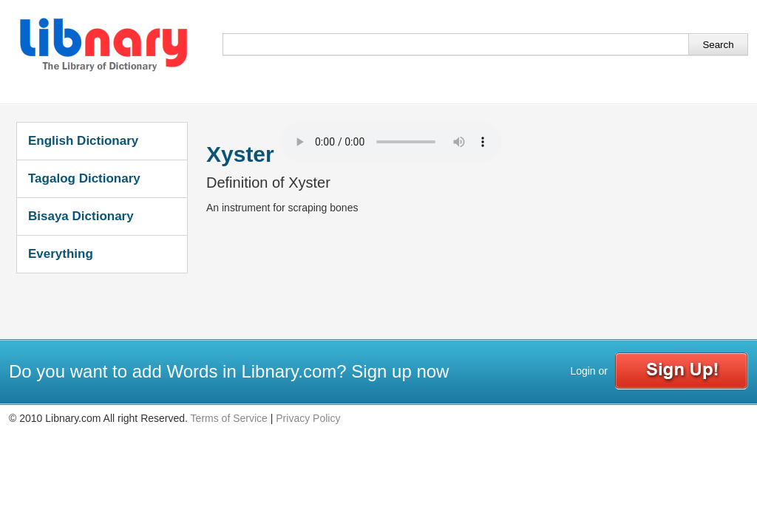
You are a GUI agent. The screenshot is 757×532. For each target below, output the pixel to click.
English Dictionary (83, 141)
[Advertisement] (475, 299)
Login (583, 371)
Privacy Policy (308, 418)
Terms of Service (229, 418)
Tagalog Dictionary (84, 178)
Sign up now (400, 371)
